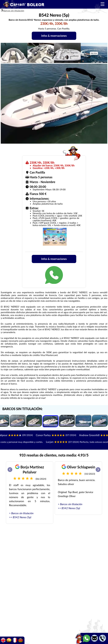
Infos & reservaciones (54, 36)
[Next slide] (98, 470)
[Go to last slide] (10, 470)
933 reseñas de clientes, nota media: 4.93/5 (54, 455)
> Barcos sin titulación (21, 513)
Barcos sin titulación (14, 10)
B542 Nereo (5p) (22, 517)
